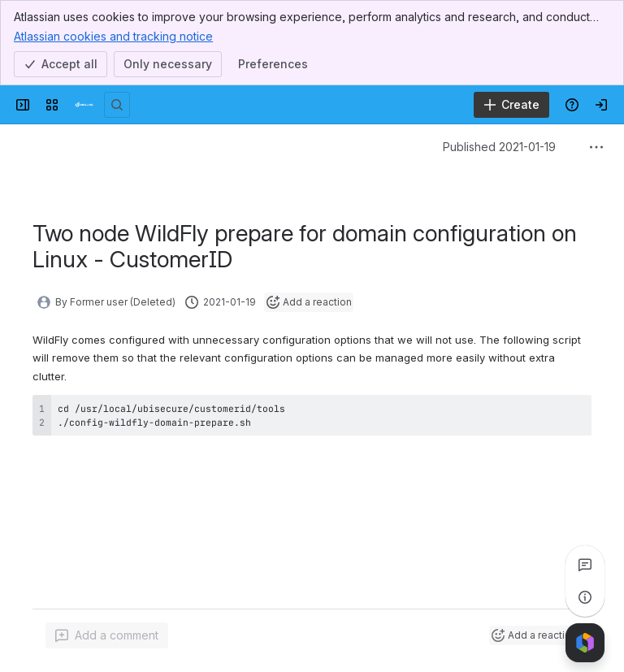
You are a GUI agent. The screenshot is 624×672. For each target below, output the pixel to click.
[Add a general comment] (107, 635)
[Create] (511, 105)
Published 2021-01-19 (499, 147)
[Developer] (84, 105)
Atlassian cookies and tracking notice (113, 36)
